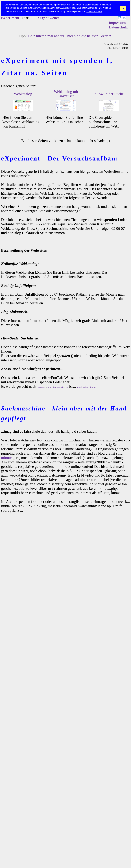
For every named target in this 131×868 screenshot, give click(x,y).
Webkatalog (23, 94)
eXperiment (10, 18)
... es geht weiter (47, 18)
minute (6, 458)
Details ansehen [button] (94, 12)
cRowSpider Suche (109, 94)
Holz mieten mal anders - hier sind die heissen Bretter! (69, 36)
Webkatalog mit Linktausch (66, 94)
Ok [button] (123, 8)
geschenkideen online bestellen (58, 387)
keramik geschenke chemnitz (86, 387)
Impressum (117, 23)
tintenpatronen (42, 387)
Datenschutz (118, 27)
